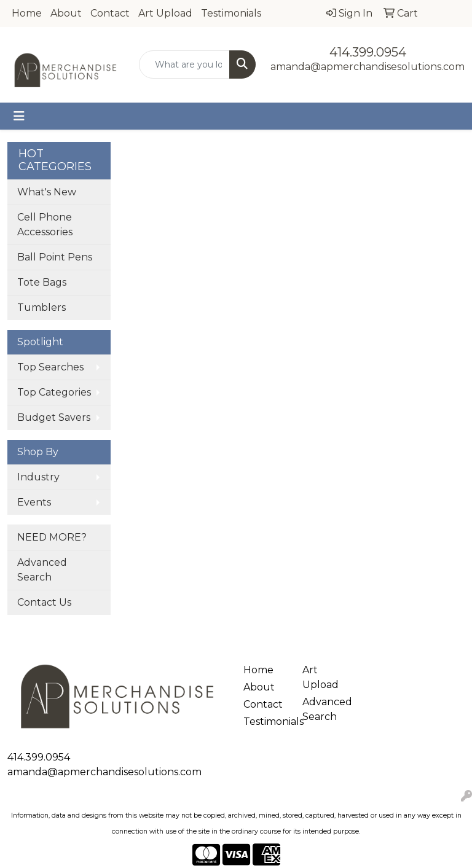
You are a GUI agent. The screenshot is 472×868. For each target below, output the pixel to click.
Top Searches (50, 367)
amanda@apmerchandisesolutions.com (368, 67)
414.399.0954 (368, 52)
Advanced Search (42, 570)
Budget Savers (54, 417)
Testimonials (231, 13)
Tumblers (41, 307)
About (66, 13)
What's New (47, 192)
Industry (38, 477)
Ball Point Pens (55, 257)
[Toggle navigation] (19, 116)
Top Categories (54, 392)
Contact (110, 13)
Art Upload (165, 13)
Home (27, 13)
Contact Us (44, 602)
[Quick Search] (184, 65)
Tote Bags (42, 282)
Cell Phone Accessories (45, 225)
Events (34, 502)
